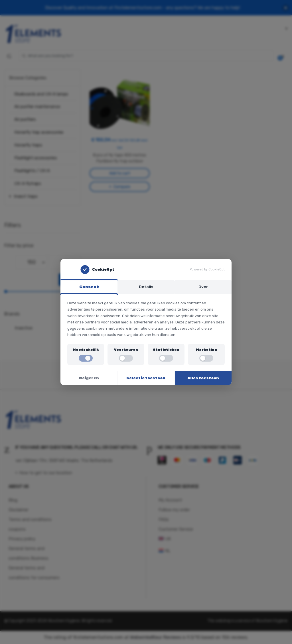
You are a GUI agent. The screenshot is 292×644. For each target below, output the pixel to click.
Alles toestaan (203, 378)
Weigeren (89, 378)
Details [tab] (146, 287)
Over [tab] (203, 287)
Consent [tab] (89, 287)
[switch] (86, 358)
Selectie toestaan (146, 378)
